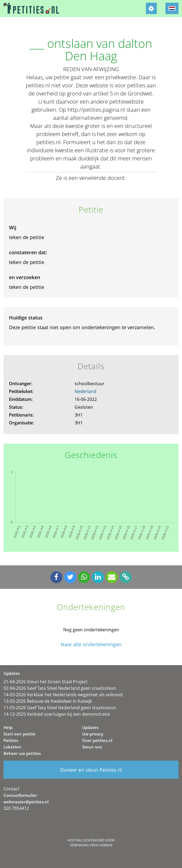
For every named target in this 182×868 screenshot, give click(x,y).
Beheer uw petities (22, 753)
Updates (90, 727)
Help (8, 727)
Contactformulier (20, 795)
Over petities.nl (97, 740)
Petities (11, 740)
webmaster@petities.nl (26, 802)
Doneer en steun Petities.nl (91, 770)
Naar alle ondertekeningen (91, 644)
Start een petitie (20, 734)
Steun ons (92, 747)
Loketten (12, 747)
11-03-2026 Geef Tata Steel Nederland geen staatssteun (60, 708)
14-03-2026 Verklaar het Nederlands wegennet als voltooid (63, 695)
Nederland (85, 391)
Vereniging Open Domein (91, 845)
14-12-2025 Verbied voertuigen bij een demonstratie (57, 714)
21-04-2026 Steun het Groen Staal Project (46, 682)
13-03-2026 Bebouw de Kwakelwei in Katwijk (48, 701)
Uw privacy (93, 734)
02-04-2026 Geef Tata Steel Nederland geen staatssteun (60, 688)
